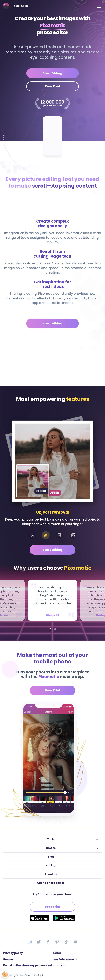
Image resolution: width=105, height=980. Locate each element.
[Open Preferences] (5, 974)
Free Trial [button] (53, 690)
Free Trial (53, 86)
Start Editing (52, 73)
